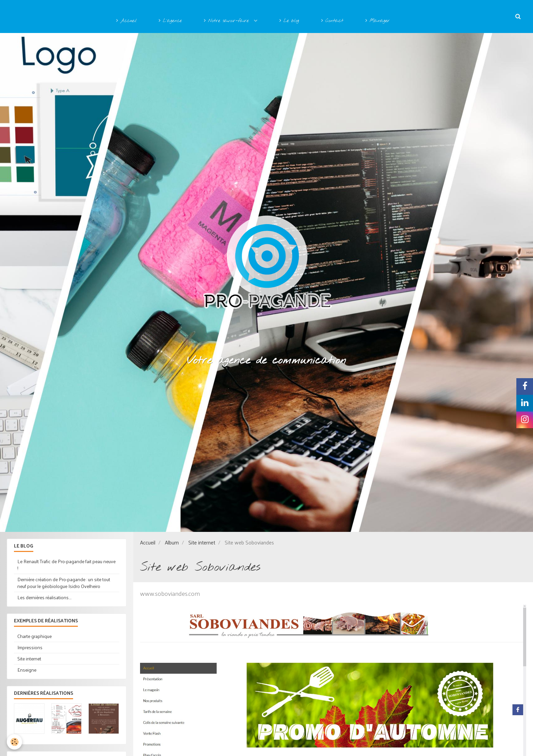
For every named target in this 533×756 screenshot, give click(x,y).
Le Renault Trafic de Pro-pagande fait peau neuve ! (66, 565)
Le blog (289, 21)
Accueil (126, 21)
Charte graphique (35, 636)
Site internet (202, 542)
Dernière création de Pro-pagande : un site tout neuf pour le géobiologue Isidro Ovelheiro (64, 583)
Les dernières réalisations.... (44, 597)
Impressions (30, 647)
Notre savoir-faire (228, 21)
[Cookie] (14, 742)
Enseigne (27, 670)
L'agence (170, 21)
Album (172, 542)
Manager (378, 21)
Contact (332, 21)
